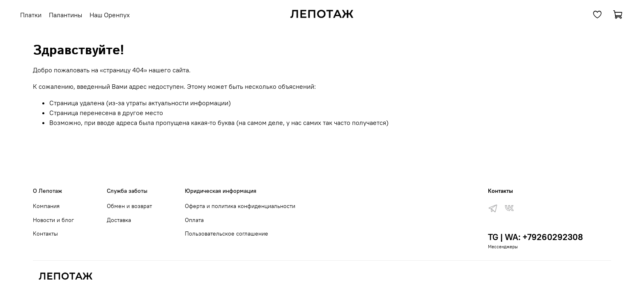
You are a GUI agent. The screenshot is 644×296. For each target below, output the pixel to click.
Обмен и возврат (129, 206)
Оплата (194, 220)
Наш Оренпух (110, 15)
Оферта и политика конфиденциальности (240, 206)
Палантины (66, 15)
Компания (46, 206)
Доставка (119, 220)
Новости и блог (53, 220)
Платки (31, 15)
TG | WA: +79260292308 (535, 237)
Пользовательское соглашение (227, 234)
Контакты (45, 234)
